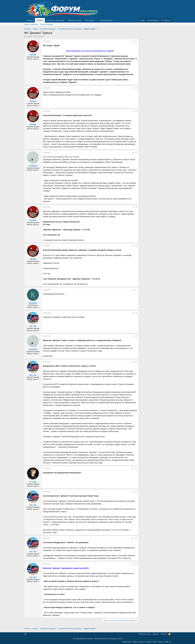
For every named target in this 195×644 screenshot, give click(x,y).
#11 (136, 468)
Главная (30, 20)
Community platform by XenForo (91, 639)
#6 (136, 246)
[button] (96, 20)
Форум (40, 20)
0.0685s (155, 642)
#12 (136, 492)
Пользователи (106, 20)
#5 (136, 207)
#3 (136, 111)
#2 (136, 88)
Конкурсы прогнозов (55, 20)
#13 (136, 538)
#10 (136, 362)
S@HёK (29, 37)
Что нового (90, 20)
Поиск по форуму (47, 24)
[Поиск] (166, 20)
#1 (136, 41)
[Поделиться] (133, 41)
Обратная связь (145, 634)
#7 (136, 290)
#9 (136, 336)
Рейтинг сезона (74, 20)
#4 (136, 152)
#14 (136, 564)
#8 (136, 313)
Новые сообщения (31, 24)
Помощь (156, 634)
